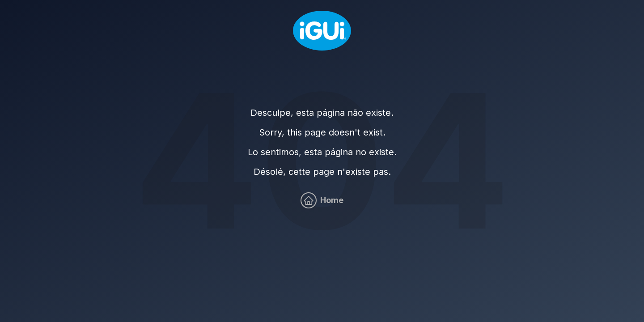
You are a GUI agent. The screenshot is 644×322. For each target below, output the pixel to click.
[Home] (322, 31)
